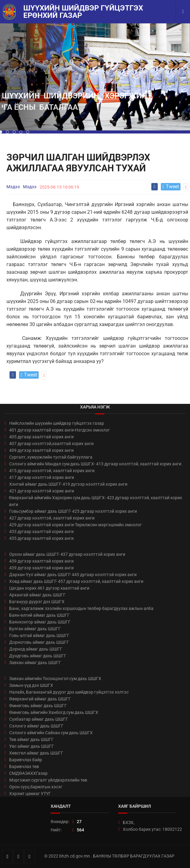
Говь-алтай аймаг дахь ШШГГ (39, 635)
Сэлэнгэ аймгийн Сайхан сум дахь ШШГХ (51, 733)
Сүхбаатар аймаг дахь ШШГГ (39, 719)
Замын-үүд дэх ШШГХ (31, 685)
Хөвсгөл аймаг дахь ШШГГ (36, 753)
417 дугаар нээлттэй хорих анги (42, 477)
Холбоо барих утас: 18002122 (152, 829)
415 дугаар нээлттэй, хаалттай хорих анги (52, 471)
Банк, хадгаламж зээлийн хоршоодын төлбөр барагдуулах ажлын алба (81, 608)
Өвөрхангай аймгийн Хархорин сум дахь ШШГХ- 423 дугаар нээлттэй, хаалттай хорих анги (95, 501)
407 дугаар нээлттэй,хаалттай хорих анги (51, 444)
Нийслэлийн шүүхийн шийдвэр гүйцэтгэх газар (57, 423)
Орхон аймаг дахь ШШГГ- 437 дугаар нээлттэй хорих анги (67, 554)
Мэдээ (13, 187)
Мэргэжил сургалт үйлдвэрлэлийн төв (48, 780)
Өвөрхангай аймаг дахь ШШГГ (40, 699)
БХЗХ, (129, 822)
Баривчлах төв (24, 766)
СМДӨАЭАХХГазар (28, 773)
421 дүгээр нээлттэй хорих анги (42, 491)
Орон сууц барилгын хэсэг (36, 787)
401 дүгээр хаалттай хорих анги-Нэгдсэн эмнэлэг (60, 430)
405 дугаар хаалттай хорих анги (41, 437)
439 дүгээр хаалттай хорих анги (41, 561)
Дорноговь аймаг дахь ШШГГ (39, 642)
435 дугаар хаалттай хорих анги (41, 538)
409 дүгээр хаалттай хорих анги (41, 450)
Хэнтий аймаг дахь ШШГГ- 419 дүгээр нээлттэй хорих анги (68, 484)
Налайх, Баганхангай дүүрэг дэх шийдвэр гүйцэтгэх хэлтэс (69, 692)
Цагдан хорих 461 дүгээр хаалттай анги (49, 588)
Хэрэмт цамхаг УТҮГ (30, 794)
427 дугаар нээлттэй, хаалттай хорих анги (52, 518)
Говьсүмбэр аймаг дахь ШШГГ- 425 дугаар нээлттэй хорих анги (73, 511)
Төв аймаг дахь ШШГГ (31, 739)
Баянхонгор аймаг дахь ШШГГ (40, 622)
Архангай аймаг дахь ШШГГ (37, 595)
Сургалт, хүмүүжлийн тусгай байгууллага (51, 457)
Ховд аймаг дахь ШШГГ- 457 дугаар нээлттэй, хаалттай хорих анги (76, 581)
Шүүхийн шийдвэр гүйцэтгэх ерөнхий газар (83, 12)
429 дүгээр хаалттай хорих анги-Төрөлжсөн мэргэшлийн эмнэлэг (76, 525)
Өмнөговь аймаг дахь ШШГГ (38, 706)
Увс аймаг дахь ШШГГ (32, 746)
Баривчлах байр (26, 760)
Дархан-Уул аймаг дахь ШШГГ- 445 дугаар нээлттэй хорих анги (73, 575)
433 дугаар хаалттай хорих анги (41, 532)
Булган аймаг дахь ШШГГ (35, 629)
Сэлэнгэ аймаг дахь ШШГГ (36, 726)
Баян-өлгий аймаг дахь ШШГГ (39, 615)
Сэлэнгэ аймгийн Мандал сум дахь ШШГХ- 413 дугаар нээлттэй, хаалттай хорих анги (95, 464)
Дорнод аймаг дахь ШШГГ (36, 649)
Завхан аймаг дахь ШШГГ (35, 663)
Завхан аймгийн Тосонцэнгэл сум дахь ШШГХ (55, 679)
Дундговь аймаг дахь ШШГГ (38, 656)
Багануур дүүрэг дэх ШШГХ (37, 602)
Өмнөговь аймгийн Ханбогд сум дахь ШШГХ (54, 712)
